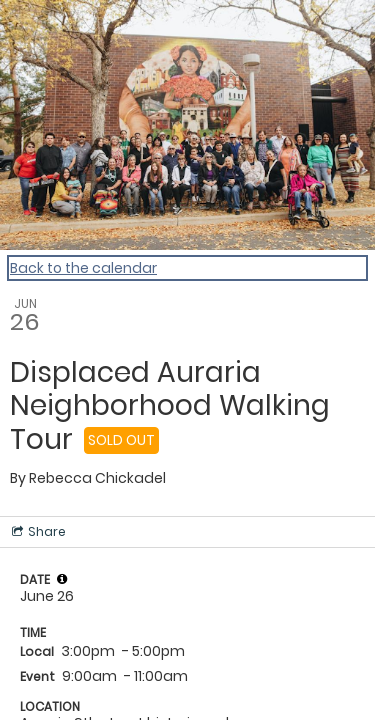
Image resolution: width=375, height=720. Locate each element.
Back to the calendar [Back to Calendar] (83, 268)
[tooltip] (62, 579)
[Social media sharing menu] (37, 532)
